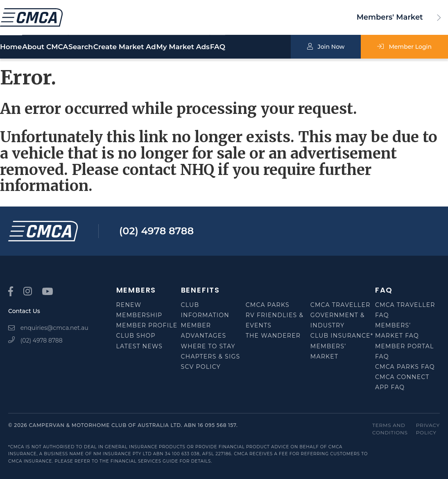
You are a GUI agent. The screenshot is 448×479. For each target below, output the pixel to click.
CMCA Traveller (341, 305)
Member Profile (147, 325)
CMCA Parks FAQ (405, 367)
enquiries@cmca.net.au (48, 328)
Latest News (140, 346)
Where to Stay (208, 346)
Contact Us (24, 311)
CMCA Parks (268, 305)
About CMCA (53, 47)
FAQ (280, 47)
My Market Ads (230, 47)
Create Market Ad (161, 47)
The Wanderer (273, 336)
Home (11, 47)
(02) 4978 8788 (156, 231)
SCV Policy (201, 367)
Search (110, 47)
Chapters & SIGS (211, 356)
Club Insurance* (342, 336)
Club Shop (136, 336)
